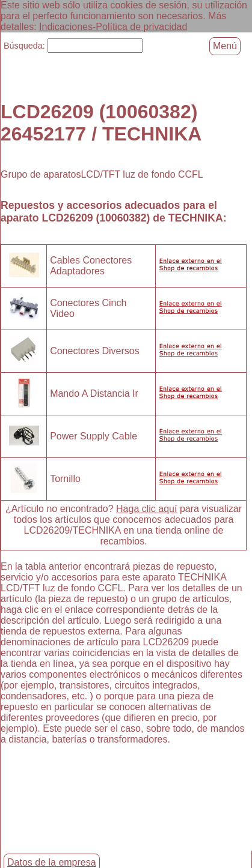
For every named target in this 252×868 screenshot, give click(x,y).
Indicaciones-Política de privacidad (113, 27)
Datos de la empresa (52, 862)
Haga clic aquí (146, 508)
